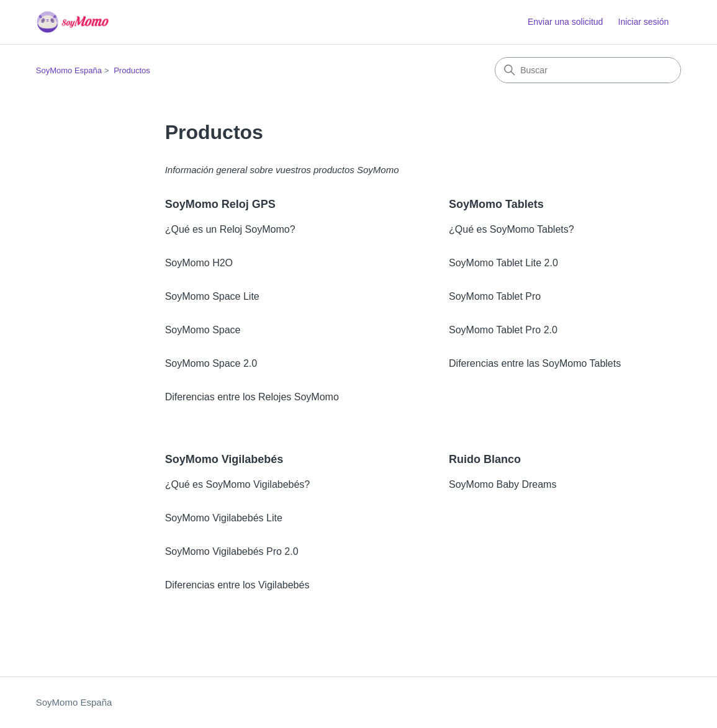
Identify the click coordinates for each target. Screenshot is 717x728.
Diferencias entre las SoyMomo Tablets (535, 363)
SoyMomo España (69, 70)
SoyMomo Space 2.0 (211, 363)
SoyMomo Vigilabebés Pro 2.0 (232, 551)
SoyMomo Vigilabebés (224, 459)
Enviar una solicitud (565, 22)
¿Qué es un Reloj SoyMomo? (230, 229)
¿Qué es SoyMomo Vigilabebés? (238, 484)
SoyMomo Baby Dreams (503, 484)
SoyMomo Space (203, 330)
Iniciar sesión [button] (644, 22)
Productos (132, 70)
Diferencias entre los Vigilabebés (237, 585)
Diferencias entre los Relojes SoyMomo (252, 397)
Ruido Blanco (485, 459)
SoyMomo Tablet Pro (495, 296)
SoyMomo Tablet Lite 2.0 (503, 263)
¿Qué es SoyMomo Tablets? (512, 229)
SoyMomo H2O (199, 263)
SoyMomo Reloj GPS (220, 204)
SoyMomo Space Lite (212, 296)
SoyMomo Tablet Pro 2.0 (503, 330)
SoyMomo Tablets (496, 204)
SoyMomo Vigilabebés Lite (224, 518)
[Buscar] (588, 70)
